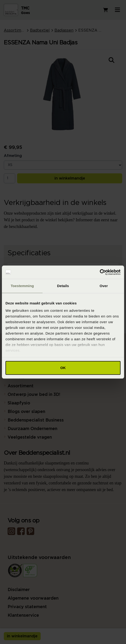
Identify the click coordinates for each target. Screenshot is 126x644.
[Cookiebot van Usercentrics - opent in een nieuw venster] (100, 272)
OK (63, 368)
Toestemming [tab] (22, 286)
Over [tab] (104, 286)
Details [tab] (63, 286)
